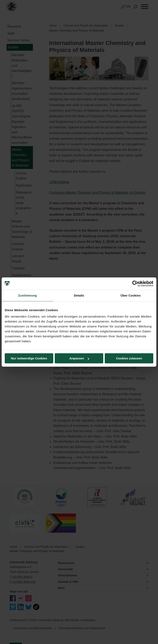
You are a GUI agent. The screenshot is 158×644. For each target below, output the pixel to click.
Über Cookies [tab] (131, 295)
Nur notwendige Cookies (29, 358)
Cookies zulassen (129, 358)
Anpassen (79, 358)
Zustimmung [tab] (27, 295)
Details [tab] (79, 295)
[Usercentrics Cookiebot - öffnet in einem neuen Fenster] (135, 284)
